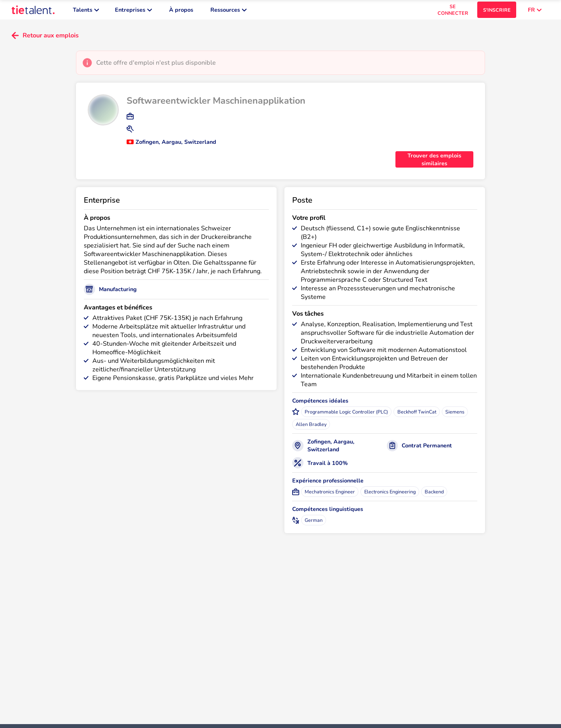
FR (535, 12)
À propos (181, 12)
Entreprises (133, 12)
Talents (86, 12)
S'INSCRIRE (497, 12)
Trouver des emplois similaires (434, 163)
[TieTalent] (33, 12)
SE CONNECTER (453, 12)
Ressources (228, 12)
